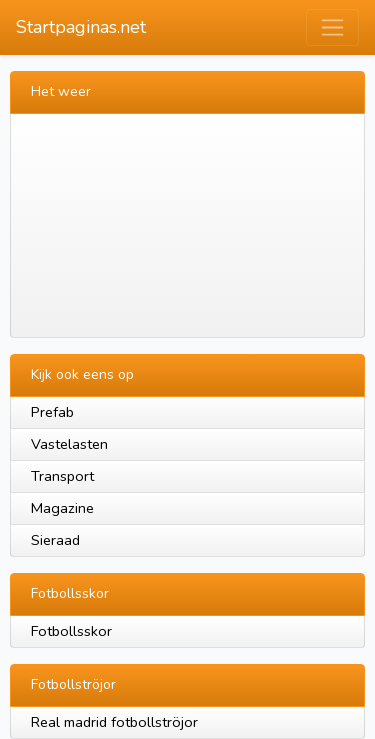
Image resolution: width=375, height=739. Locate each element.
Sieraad (55, 540)
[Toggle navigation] (332, 27)
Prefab (52, 412)
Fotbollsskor (71, 631)
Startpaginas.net (81, 27)
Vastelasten (69, 444)
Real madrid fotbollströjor (114, 722)
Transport (62, 476)
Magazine (62, 508)
